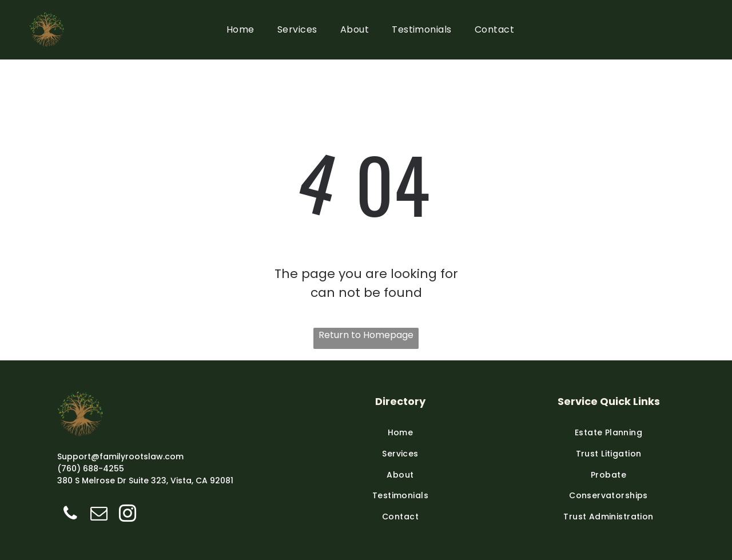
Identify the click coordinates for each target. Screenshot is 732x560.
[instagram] (127, 515)
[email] (99, 515)
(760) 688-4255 (91, 468)
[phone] (70, 515)
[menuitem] (240, 29)
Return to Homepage (366, 335)
